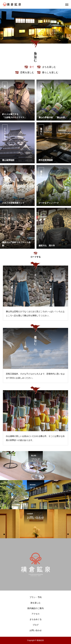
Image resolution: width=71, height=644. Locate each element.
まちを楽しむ (5, 132)
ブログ (36, 625)
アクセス (36, 614)
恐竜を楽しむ (41, 130)
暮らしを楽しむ (5, 90)
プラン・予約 (36, 597)
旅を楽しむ (36, 603)
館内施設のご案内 (36, 608)
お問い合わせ (36, 630)
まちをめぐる (36, 619)
